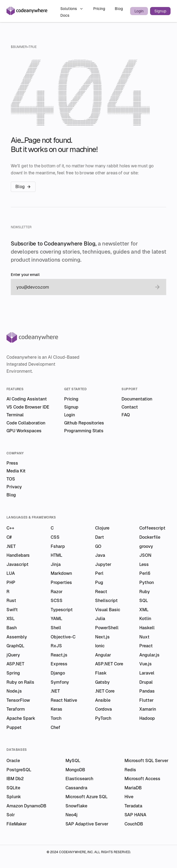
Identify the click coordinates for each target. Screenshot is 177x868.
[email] (83, 287)
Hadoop (147, 718)
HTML (56, 555)
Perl (99, 573)
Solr (11, 815)
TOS (11, 479)
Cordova (103, 709)
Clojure (102, 528)
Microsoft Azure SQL (86, 797)
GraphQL (15, 646)
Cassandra (76, 788)
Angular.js (149, 655)
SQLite (13, 788)
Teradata (133, 806)
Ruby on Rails (20, 682)
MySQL (73, 761)
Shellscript (106, 601)
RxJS (56, 646)
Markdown (61, 573)
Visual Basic (108, 610)
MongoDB (75, 770)
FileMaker (17, 824)
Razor (57, 592)
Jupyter (103, 564)
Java (100, 555)
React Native (64, 700)
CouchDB (134, 824)
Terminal (15, 415)
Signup (160, 11)
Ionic (100, 646)
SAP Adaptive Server (87, 824)
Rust (11, 601)
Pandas (147, 691)
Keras (56, 709)
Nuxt (144, 637)
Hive (129, 797)
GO (98, 546)
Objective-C (63, 637)
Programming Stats (84, 431)
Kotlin (145, 619)
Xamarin (148, 709)
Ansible (103, 700)
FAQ (126, 415)
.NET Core (105, 691)
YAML (56, 619)
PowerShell (107, 628)
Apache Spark (21, 718)
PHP (11, 582)
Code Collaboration (26, 423)
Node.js (14, 691)
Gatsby (102, 682)
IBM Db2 (15, 779)
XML (144, 610)
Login (139, 11)
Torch (56, 718)
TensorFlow (18, 700)
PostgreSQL (19, 770)
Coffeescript (152, 528)
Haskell (147, 628)
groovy (146, 546)
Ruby (145, 592)
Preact (146, 646)
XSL (11, 619)
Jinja (56, 564)
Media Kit (16, 471)
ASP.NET (15, 664)
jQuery (13, 655)
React (101, 592)
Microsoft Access (142, 779)
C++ (10, 528)
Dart (100, 537)
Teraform (16, 709)
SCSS (57, 601)
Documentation (137, 399)
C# (9, 537)
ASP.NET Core (109, 664)
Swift (12, 610)
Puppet (14, 727)
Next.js (102, 637)
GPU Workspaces (24, 431)
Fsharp (58, 546)
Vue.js (145, 664)
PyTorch (103, 718)
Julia (100, 619)
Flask (101, 673)
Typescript (62, 610)
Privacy (14, 487)
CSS (55, 537)
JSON (145, 555)
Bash (12, 628)
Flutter (146, 700)
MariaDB (133, 788)
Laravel (147, 673)
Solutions (72, 9)
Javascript (18, 564)
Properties (61, 582)
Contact (130, 407)
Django (58, 673)
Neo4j (72, 815)
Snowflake (76, 806)
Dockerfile (150, 537)
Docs (65, 15)
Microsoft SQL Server (146, 761)
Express (59, 664)
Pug (99, 582)
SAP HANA (135, 815)
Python (147, 582)
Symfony (60, 682)
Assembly (17, 637)
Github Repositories (84, 423)
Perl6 (145, 573)
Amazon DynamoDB (26, 806)
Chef (55, 727)
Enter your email (25, 275)
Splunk (14, 797)
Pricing (100, 9)
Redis (130, 770)
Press (12, 463)
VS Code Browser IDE (28, 407)
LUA (11, 573)
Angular (103, 655)
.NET (11, 546)
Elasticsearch (79, 779)
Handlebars (18, 555)
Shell (56, 628)
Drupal (146, 682)
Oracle (13, 761)
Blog (119, 9)
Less (144, 564)
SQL (144, 601)
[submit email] (157, 287)
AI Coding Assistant (27, 399)
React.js (59, 655)
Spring (13, 673)
